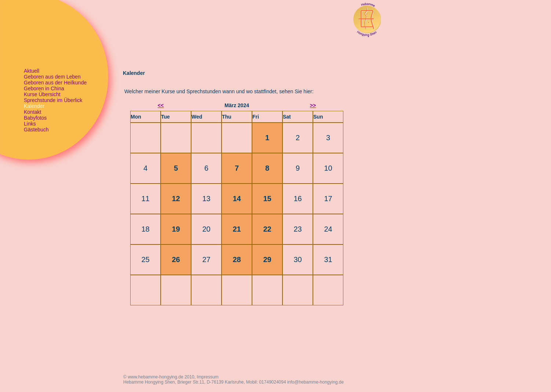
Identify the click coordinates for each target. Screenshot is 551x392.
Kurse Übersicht (42, 94)
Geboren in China (44, 88)
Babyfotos (35, 118)
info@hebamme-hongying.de (315, 382)
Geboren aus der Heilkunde (55, 83)
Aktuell (32, 71)
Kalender (34, 106)
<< (161, 105)
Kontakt (32, 112)
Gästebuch (36, 130)
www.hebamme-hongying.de (155, 377)
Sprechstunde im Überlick (53, 100)
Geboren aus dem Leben (52, 77)
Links (30, 124)
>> (313, 105)
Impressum (207, 377)
